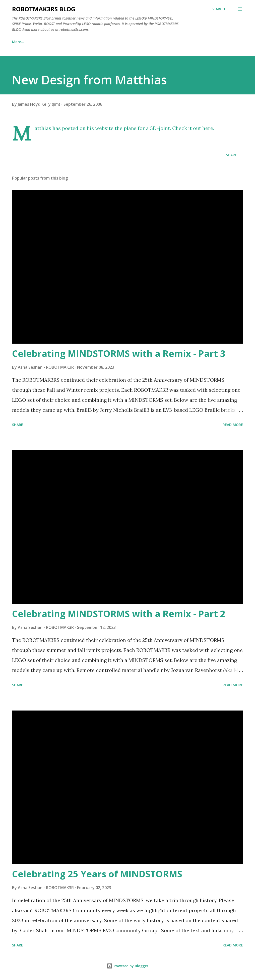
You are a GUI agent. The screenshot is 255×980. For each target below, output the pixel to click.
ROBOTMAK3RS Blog (44, 9)
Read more (233, 425)
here (208, 128)
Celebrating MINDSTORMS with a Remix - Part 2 (119, 614)
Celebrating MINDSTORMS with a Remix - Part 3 (119, 354)
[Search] (218, 9)
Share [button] (231, 155)
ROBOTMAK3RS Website (67, 42)
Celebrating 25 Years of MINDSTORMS (97, 874)
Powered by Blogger (127, 966)
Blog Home (22, 42)
